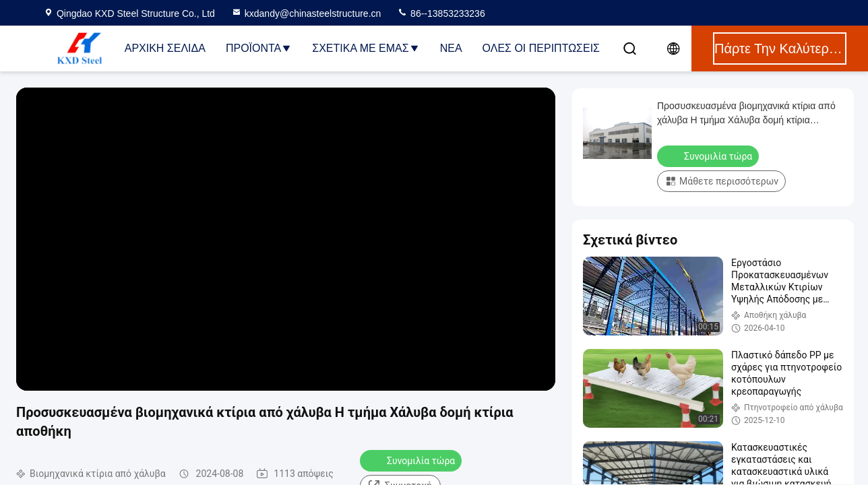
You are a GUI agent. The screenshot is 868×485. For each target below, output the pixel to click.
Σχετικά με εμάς (366, 48)
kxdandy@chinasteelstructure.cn (306, 13)
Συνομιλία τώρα (412, 460)
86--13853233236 (441, 13)
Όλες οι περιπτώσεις (541, 48)
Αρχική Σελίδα (165, 48)
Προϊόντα (259, 48)
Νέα (451, 48)
